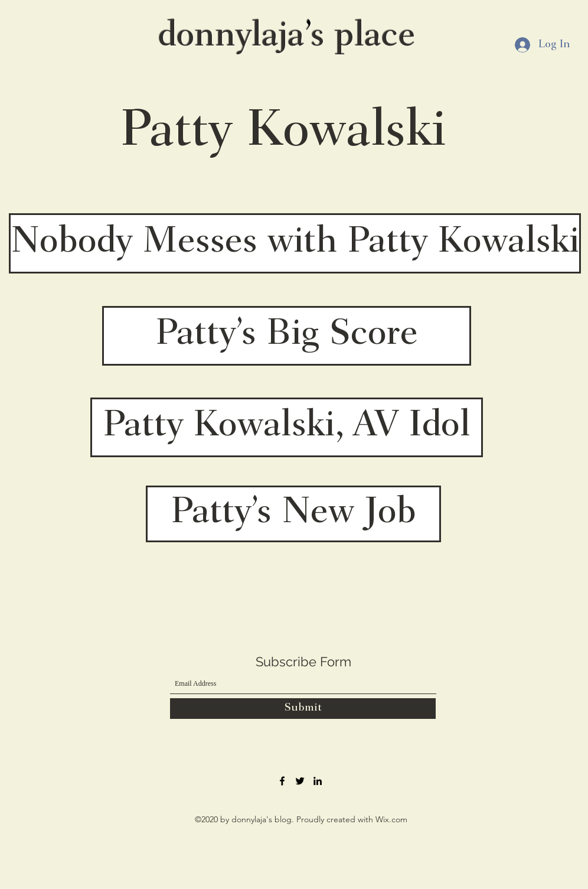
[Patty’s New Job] (293, 514)
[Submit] (303, 709)
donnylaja (231, 37)
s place (363, 37)
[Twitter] (300, 781)
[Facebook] (282, 781)
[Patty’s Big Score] (287, 336)
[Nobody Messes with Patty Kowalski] (295, 243)
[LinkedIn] (318, 781)
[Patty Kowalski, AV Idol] (287, 427)
